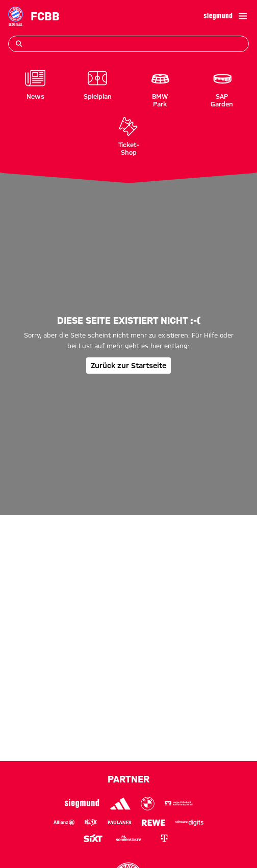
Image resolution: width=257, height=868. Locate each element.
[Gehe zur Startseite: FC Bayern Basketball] (16, 16)
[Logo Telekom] (164, 838)
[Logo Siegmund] (82, 804)
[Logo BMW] (148, 804)
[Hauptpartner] (218, 16)
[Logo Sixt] (93, 838)
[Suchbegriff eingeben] (128, 44)
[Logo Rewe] (153, 822)
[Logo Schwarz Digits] (190, 822)
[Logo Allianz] (64, 822)
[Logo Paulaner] (120, 822)
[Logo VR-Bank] (179, 804)
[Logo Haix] (91, 822)
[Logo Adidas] (120, 804)
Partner (128, 779)
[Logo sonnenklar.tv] (128, 838)
